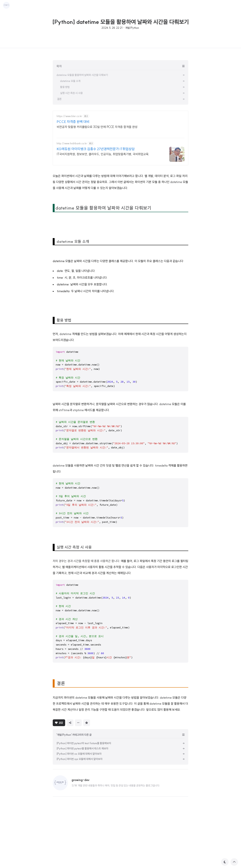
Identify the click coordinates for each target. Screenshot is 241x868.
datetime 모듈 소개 (72, 294)
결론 (60, 736)
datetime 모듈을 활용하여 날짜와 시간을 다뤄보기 (103, 260)
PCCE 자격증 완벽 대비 (73, 122)
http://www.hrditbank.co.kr (72, 143)
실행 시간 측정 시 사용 (74, 600)
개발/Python (132, 28)
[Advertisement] (120, 195)
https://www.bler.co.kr (69, 116)
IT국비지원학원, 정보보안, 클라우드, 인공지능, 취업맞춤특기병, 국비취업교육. (103, 154)
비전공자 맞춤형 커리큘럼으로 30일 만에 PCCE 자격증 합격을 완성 (97, 127)
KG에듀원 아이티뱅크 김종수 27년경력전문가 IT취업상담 (96, 149)
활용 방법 (63, 373)
